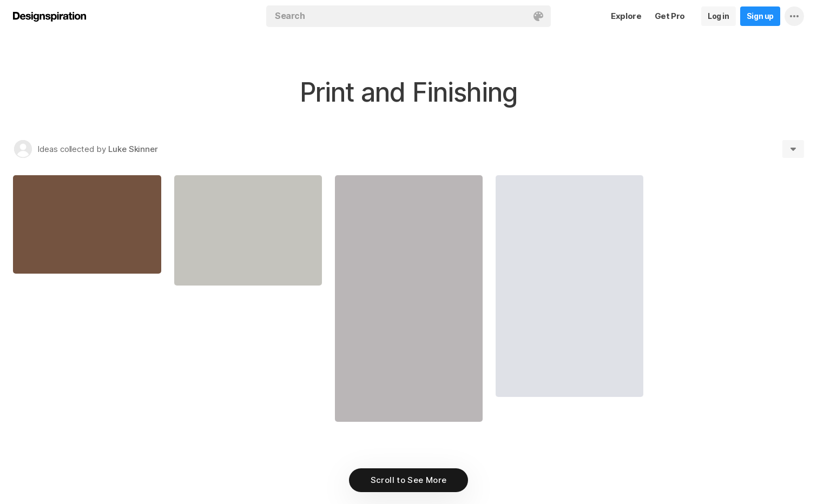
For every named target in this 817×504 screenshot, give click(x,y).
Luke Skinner (133, 149)
